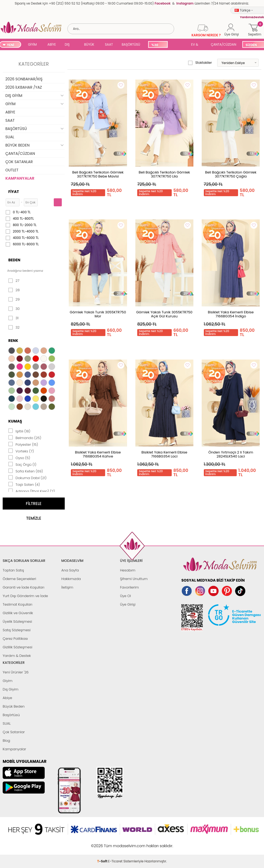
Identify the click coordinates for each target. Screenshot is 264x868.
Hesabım (128, 570)
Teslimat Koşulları (18, 604)
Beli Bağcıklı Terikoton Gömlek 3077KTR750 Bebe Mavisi (98, 174)
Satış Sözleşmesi (17, 630)
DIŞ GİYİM (69, 45)
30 (14, 309)
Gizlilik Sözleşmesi (18, 647)
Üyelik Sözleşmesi (17, 622)
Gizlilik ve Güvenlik (18, 613)
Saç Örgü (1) (22, 464)
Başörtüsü (11, 715)
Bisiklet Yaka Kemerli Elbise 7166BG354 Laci (164, 454)
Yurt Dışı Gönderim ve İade (25, 596)
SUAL (178, 45)
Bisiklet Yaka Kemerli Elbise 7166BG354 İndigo (231, 314)
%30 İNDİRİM (158, 45)
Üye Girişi (128, 604)
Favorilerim (129, 587)
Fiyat (14, 192)
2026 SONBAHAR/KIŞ (24, 79)
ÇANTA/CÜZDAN (223, 44)
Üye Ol (126, 596)
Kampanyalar (14, 749)
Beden (14, 260)
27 (14, 281)
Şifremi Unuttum (134, 579)
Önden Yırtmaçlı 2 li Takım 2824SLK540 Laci (231, 454)
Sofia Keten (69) (26, 471)
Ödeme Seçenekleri (19, 579)
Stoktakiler (200, 63)
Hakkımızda (71, 579)
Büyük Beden (14, 706)
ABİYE (52, 44)
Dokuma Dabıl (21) (27, 478)
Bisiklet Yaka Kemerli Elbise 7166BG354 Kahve (98, 454)
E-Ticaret (115, 843)
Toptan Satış (13, 570)
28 (14, 290)
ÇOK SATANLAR (19, 162)
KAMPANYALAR (20, 178)
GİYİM (32, 44)
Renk (13, 341)
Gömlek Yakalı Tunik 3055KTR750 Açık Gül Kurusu (164, 314)
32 (14, 328)
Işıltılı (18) (19, 431)
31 (13, 318)
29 (14, 299)
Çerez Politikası (15, 639)
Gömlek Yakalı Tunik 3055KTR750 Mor (98, 314)
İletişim (67, 587)
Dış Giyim (11, 689)
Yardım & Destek (17, 656)
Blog (6, 741)
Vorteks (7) (21, 451)
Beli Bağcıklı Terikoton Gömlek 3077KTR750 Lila (164, 174)
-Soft (103, 843)
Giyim (8, 681)
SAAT (109, 44)
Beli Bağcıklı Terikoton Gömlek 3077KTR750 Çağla (231, 174)
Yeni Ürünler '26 (16, 672)
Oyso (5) (19, 457)
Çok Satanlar (14, 732)
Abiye (7, 698)
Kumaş (15, 421)
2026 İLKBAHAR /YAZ (24, 87)
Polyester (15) (23, 444)
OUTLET (12, 170)
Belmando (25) (25, 437)
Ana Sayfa (70, 570)
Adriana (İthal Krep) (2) (32, 491)
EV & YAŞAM (197, 45)
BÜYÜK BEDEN (89, 45)
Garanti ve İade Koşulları (24, 587)
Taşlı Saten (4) (24, 484)
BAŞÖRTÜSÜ (131, 44)
